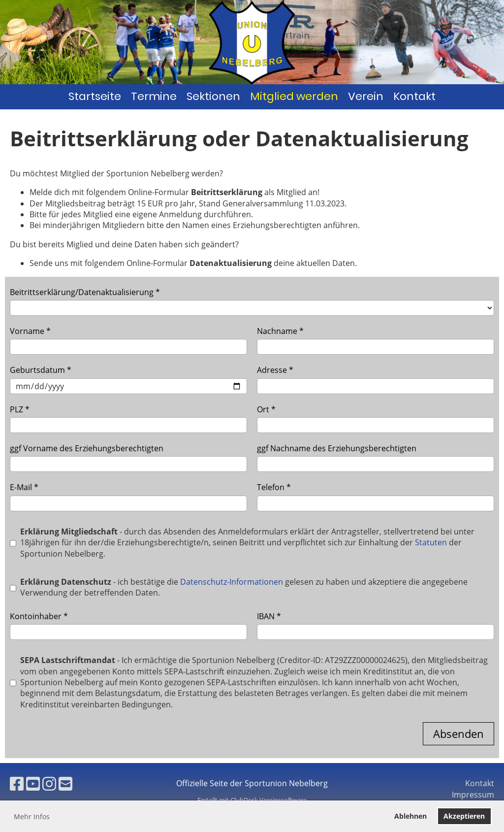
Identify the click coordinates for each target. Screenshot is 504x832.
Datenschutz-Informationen (232, 582)
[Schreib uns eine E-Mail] (65, 783)
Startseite (95, 96)
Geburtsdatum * (128, 379)
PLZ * (128, 418)
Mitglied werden (294, 96)
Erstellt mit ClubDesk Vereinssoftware (252, 800)
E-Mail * (128, 496)
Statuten (431, 542)
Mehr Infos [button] (32, 816)
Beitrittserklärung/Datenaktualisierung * (252, 301)
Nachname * (376, 340)
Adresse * (376, 379)
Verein (366, 96)
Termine (154, 96)
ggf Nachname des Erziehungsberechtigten (376, 457)
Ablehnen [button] (410, 816)
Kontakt (414, 96)
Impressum (473, 795)
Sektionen (213, 96)
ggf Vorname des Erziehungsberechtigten (128, 457)
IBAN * (376, 625)
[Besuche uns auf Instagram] (49, 783)
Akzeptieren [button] (464, 816)
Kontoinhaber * (128, 625)
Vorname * (128, 340)
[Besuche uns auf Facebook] (17, 783)
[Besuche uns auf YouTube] (33, 783)
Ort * (376, 418)
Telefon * (376, 496)
